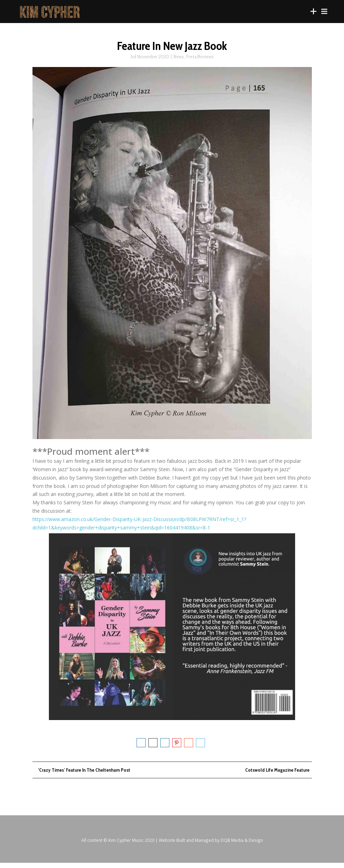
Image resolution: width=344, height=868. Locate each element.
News (179, 60)
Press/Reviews (200, 60)
